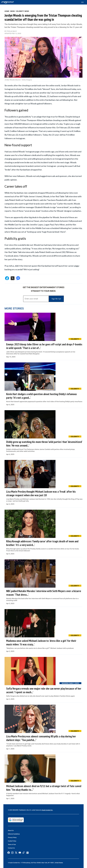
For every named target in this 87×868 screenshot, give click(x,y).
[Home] (8, 2)
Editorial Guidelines (14, 834)
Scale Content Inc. (47, 810)
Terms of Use (12, 844)
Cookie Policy (12, 841)
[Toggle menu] (84, 2)
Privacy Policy (12, 837)
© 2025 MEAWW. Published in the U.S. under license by (25, 810)
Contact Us (11, 848)
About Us (11, 830)
